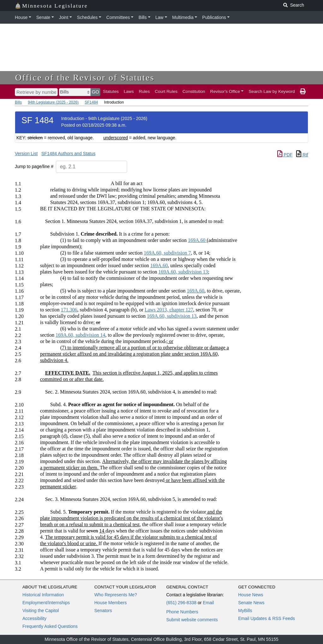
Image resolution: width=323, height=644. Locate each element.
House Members (111, 603)
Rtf (302, 155)
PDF (285, 155)
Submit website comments (192, 620)
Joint (64, 17)
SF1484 (91, 102)
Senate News (251, 603)
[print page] (303, 92)
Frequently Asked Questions (50, 626)
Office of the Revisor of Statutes (85, 78)
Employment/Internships (46, 603)
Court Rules (166, 91)
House (21, 17)
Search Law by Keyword (272, 91)
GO (96, 92)
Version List (26, 153)
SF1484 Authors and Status (68, 153)
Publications (214, 17)
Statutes (111, 91)
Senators (103, 611)
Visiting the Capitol (41, 611)
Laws (129, 91)
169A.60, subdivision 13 (183, 272)
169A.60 (197, 240)
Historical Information (43, 595)
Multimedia (183, 17)
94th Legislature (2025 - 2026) (53, 102)
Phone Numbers (182, 612)
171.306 (69, 310)
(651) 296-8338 (181, 603)
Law (160, 17)
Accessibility (34, 618)
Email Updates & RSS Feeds (267, 618)
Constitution (194, 91)
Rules (144, 91)
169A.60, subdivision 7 (167, 253)
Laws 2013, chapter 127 (169, 310)
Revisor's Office (225, 91)
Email (208, 603)
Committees (118, 17)
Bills (143, 17)
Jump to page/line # (34, 166)
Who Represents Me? (116, 595)
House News (251, 595)
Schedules (87, 17)
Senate (43, 17)
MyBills (245, 611)
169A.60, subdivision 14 (80, 335)
